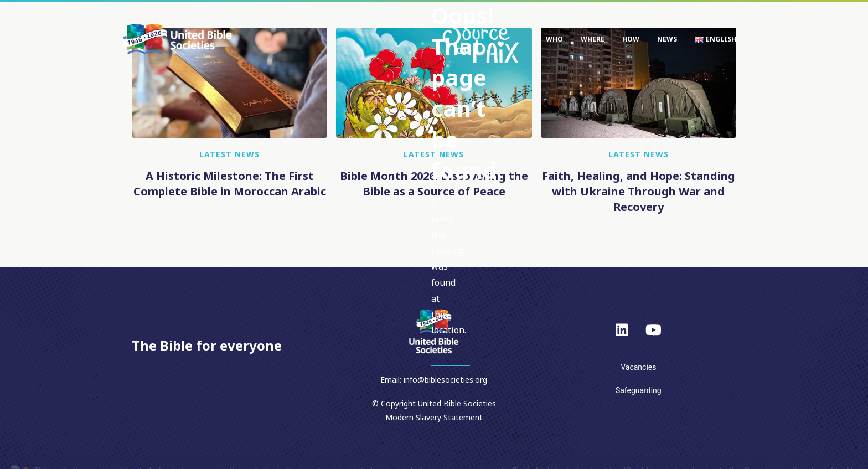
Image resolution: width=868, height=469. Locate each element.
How (631, 39)
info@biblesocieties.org (445, 380)
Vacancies (638, 367)
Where (593, 39)
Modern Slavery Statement (434, 417)
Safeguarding (639, 390)
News (667, 39)
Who (554, 39)
